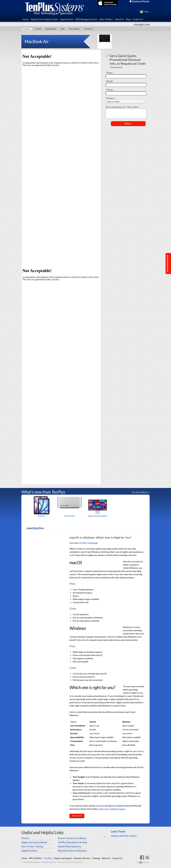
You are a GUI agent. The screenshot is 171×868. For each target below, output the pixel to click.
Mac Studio (70, 516)
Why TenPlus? (106, 19)
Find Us (25, 838)
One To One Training (32, 846)
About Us (119, 19)
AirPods (38, 29)
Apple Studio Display (98, 516)
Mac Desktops (74, 29)
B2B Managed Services (86, 19)
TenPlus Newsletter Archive (73, 842)
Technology (93, 543)
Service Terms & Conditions (72, 838)
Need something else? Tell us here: (122, 107)
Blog (128, 19)
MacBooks (27, 29)
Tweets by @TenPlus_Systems (124, 836)
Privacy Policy (77, 862)
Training (96, 858)
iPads (63, 29)
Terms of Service (64, 862)
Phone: (110, 90)
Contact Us (138, 19)
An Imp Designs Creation (143, 863)
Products (48, 858)
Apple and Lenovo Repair (34, 842)
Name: (109, 73)
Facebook (142, 857)
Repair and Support (63, 858)
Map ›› (147, 12)
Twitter (147, 857)
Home (26, 19)
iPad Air (41, 516)
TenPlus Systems (56, 8)
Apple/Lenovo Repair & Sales (44, 19)
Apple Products (29, 851)
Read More (77, 816)
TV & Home (88, 29)
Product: (110, 98)
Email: (109, 81)
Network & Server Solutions (72, 851)
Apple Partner (67, 19)
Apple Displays (51, 29)
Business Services (82, 858)
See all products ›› (141, 492)
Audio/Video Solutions (69, 846)
